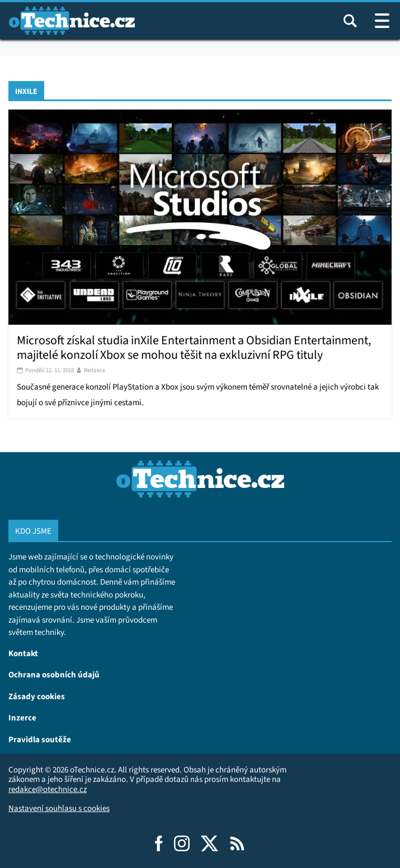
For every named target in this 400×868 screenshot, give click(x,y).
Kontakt (23, 653)
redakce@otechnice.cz (48, 789)
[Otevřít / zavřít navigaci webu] (382, 21)
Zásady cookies (37, 696)
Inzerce (22, 717)
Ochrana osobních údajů (54, 674)
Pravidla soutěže (40, 739)
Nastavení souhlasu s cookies (59, 808)
